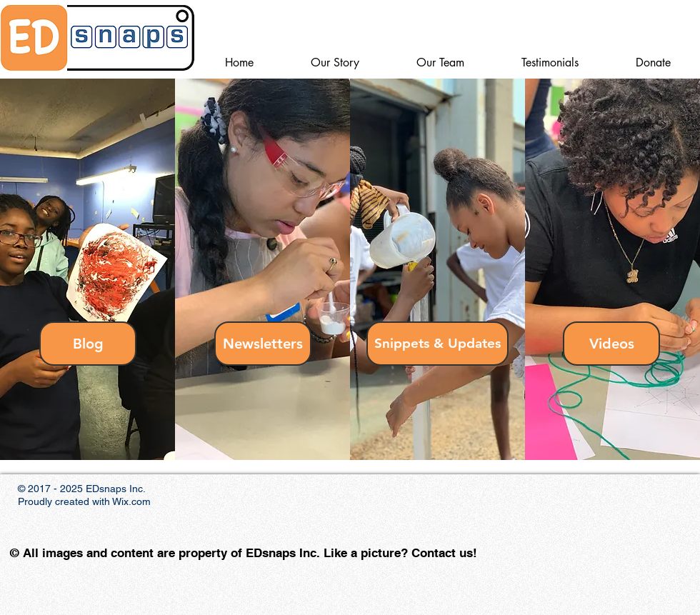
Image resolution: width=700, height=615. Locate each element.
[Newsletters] (263, 344)
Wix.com (131, 501)
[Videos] (611, 344)
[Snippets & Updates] (437, 344)
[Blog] (88, 344)
